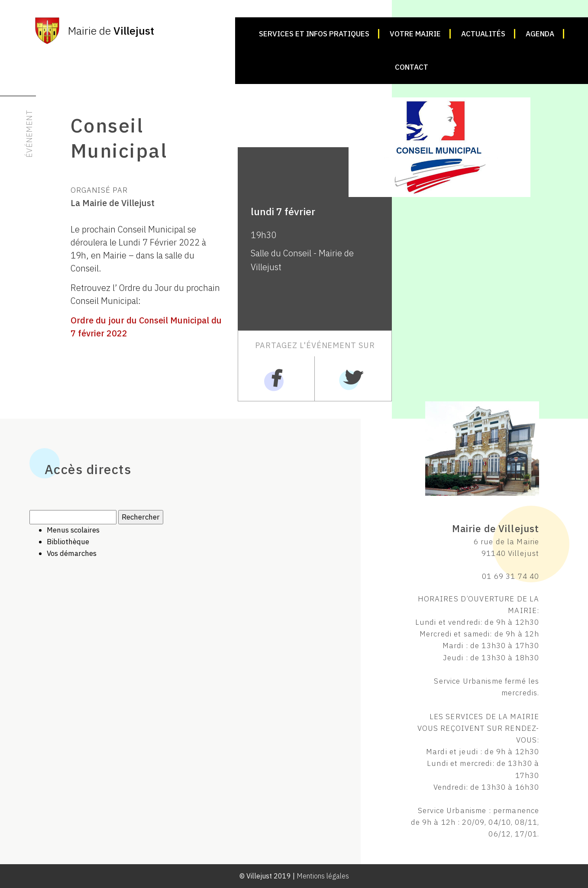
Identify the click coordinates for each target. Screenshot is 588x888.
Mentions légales (323, 876)
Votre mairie (415, 34)
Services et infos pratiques (314, 34)
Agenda (540, 34)
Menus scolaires (73, 530)
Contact (412, 67)
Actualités (483, 34)
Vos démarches (72, 553)
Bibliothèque (68, 542)
